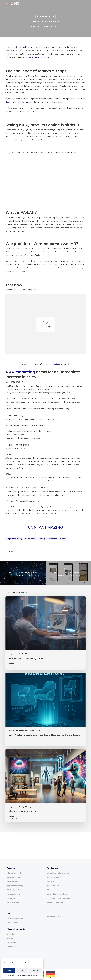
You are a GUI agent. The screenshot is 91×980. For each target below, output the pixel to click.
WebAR (63, 539)
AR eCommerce (14, 894)
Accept (9, 971)
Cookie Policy (11, 976)
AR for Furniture (54, 877)
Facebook (11, 947)
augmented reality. (38, 57)
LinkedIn (11, 934)
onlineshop (52, 539)
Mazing (36, 26)
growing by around (26, 47)
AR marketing (22, 372)
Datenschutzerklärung (23, 976)
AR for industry (53, 886)
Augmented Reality (45, 16)
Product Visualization (34, 730)
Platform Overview (15, 873)
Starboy (70, 76)
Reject (22, 971)
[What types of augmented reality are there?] (23, 573)
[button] (84, 3)
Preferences (35, 971)
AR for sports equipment (58, 890)
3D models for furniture (57, 894)
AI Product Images (15, 877)
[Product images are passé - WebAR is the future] (68, 573)
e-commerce (30, 539)
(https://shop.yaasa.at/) (60, 364)
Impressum (34, 976)
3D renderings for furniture (59, 898)
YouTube (11, 938)
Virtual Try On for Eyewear (58, 873)
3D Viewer (11, 898)
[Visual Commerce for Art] (45, 786)
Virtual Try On (13, 902)
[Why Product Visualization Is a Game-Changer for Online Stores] (45, 709)
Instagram (11, 942)
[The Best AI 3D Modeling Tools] (45, 633)
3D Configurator (14, 890)
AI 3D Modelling (14, 881)
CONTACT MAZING (45, 527)
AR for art (51, 881)
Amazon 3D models (55, 902)
